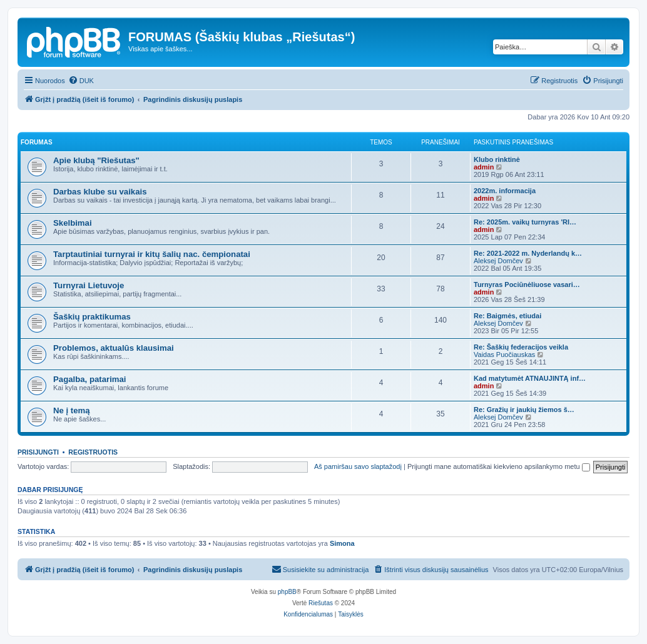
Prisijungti (38, 452)
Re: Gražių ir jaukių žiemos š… (524, 410)
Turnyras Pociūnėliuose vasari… (527, 284)
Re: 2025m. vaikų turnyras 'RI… (525, 222)
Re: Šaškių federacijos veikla (521, 347)
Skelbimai (73, 223)
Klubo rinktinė (497, 159)
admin (484, 167)
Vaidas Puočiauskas (504, 355)
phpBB (287, 592)
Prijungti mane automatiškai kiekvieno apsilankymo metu (499, 466)
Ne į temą (72, 410)
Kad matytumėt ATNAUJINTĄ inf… (530, 378)
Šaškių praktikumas (92, 317)
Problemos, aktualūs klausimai (114, 348)
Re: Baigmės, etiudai (507, 316)
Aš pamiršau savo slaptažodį (358, 466)
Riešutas (321, 603)
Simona (342, 543)
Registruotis (93, 452)
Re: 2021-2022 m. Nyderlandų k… (528, 253)
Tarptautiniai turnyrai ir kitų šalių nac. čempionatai (152, 254)
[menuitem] (81, 81)
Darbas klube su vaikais (100, 192)
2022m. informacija (505, 191)
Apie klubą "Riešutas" (96, 160)
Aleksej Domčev (498, 261)
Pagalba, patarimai (90, 379)
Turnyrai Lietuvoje (89, 285)
